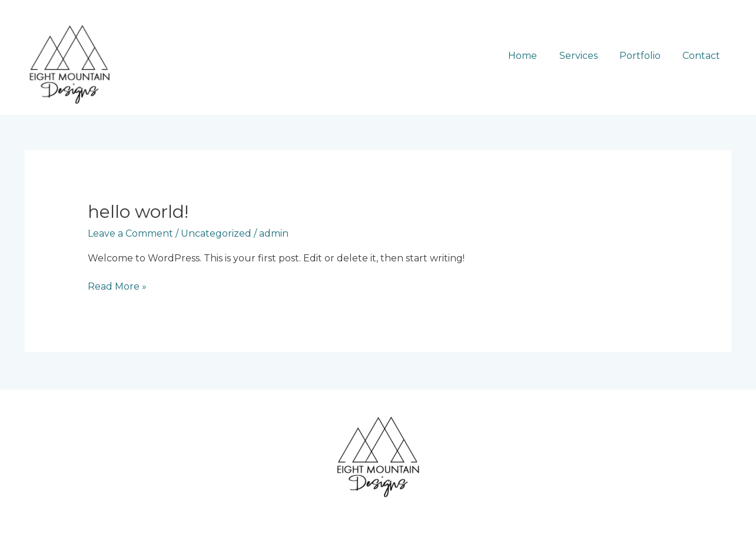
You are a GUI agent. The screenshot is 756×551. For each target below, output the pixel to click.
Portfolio (645, 56)
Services (586, 56)
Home (534, 56)
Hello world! (138, 212)
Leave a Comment (130, 233)
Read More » (117, 286)
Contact (703, 56)
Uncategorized (216, 233)
